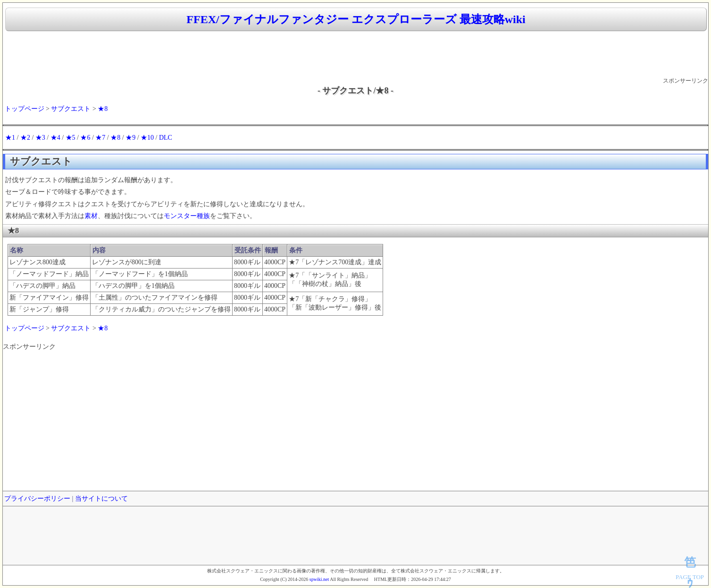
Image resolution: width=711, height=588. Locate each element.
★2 (25, 138)
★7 (100, 138)
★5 (71, 138)
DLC (166, 138)
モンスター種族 (187, 216)
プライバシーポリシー (37, 499)
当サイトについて (101, 499)
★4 (55, 138)
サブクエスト (71, 109)
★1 (10, 138)
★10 (147, 138)
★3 (40, 138)
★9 (130, 138)
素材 (91, 216)
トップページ (25, 109)
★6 (85, 138)
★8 (103, 109)
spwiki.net (319, 579)
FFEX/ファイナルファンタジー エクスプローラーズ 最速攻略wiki (356, 19)
